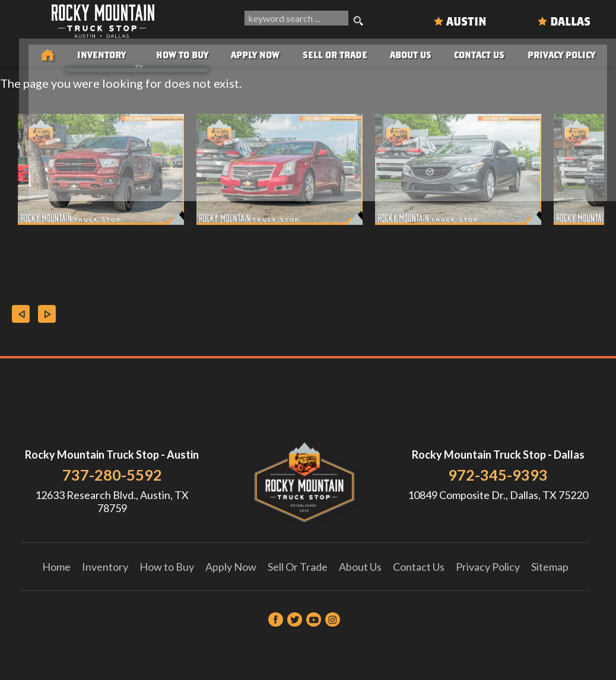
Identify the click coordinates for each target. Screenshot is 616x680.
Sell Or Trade (327, 53)
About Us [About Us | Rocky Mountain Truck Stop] (408, 53)
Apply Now (231, 567)
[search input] (295, 21)
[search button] (359, 21)
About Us (360, 567)
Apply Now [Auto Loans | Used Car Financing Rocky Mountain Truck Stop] (243, 53)
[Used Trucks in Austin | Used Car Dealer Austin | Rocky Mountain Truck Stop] (21, 54)
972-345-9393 (498, 475)
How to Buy (165, 53)
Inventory (105, 567)
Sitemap (550, 567)
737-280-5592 (112, 475)
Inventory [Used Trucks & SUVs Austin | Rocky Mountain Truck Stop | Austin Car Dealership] (80, 53)
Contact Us (419, 567)
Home (56, 567)
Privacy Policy (568, 53)
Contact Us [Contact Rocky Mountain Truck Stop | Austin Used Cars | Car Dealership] (482, 53)
